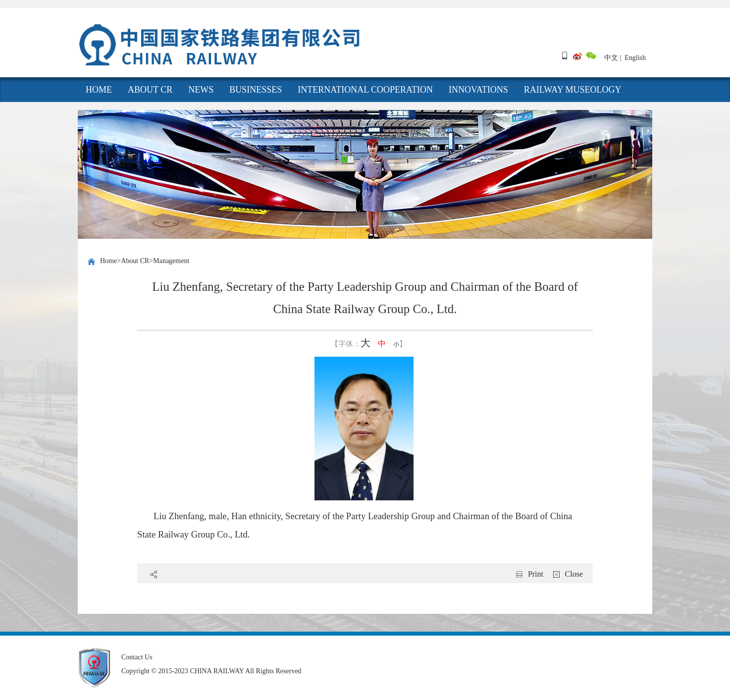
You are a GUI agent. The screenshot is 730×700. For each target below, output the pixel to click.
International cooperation (365, 90)
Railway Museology (573, 90)
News (201, 90)
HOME (99, 90)
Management (171, 261)
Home (108, 261)
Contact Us (137, 657)
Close (574, 574)
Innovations (478, 90)
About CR (150, 90)
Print (536, 574)
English (635, 58)
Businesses (256, 90)
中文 (611, 58)
